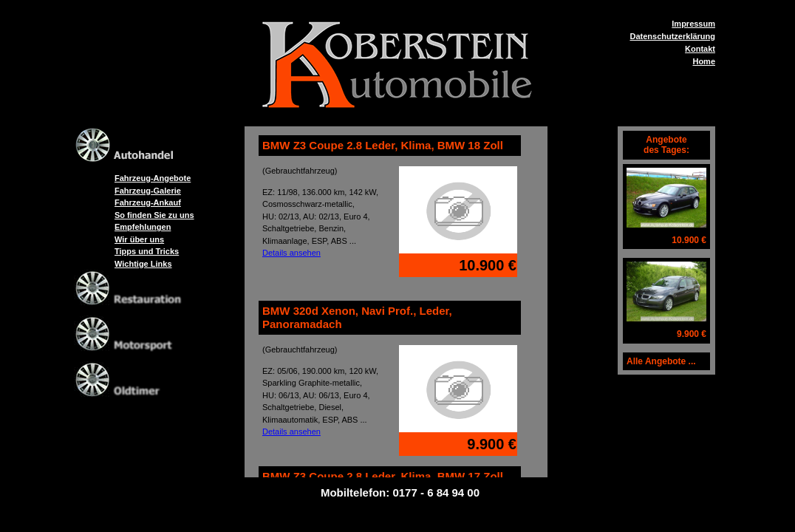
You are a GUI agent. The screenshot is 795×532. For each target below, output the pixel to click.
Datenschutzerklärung (672, 36)
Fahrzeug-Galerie (148, 191)
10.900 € (689, 240)
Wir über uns (139, 239)
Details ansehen (291, 253)
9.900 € (692, 334)
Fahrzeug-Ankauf (148, 202)
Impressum (693, 24)
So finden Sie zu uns (154, 215)
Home (704, 61)
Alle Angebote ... (661, 361)
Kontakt (700, 49)
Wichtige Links (143, 264)
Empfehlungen (143, 227)
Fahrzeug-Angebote (153, 178)
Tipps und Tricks (147, 251)
